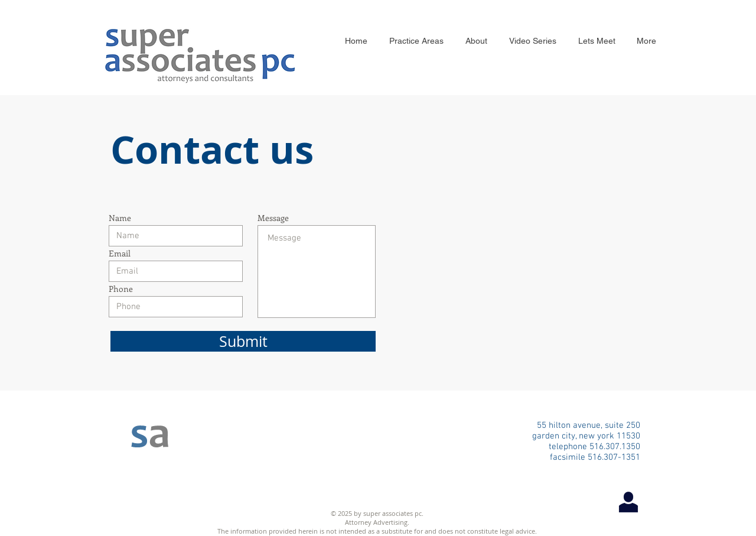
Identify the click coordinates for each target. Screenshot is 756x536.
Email (120, 254)
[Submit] (243, 341)
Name (120, 218)
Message (273, 218)
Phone (121, 289)
